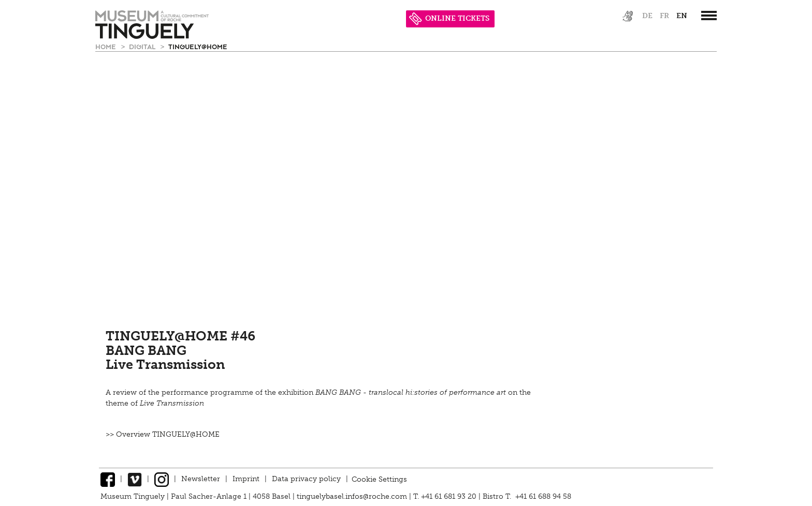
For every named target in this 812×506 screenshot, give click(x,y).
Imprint (246, 479)
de (647, 16)
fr (664, 16)
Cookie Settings (379, 479)
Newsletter (201, 479)
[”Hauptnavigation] (709, 16)
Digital (143, 46)
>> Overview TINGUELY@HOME (163, 434)
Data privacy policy (306, 479)
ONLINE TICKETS (449, 18)
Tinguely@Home (198, 46)
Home (107, 46)
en (682, 16)
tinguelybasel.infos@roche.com (353, 496)
